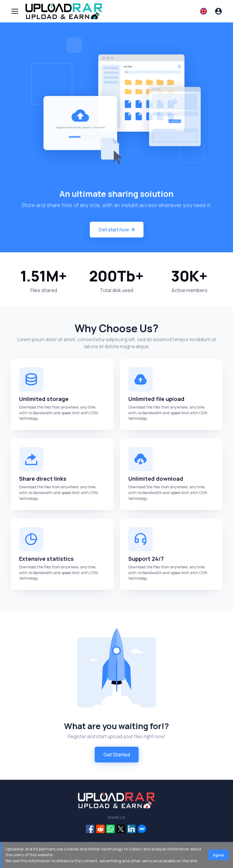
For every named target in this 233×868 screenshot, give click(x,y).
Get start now (117, 230)
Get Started (117, 755)
